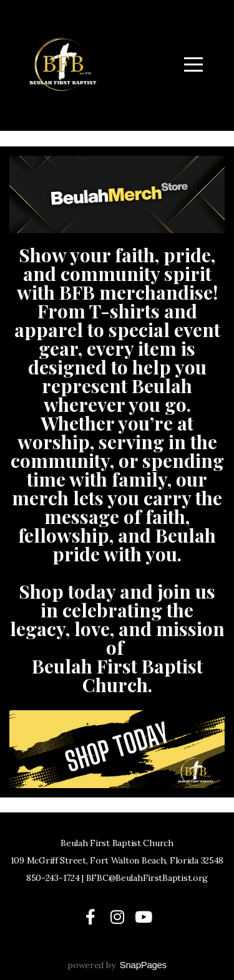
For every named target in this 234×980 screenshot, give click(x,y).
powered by (117, 965)
